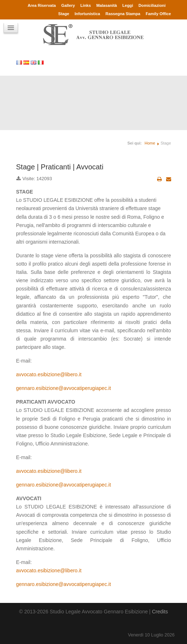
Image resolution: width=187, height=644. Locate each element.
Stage (64, 14)
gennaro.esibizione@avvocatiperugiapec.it (64, 388)
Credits (160, 612)
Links (86, 5)
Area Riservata (42, 5)
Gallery (68, 5)
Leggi (128, 5)
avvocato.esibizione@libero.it (49, 374)
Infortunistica (87, 14)
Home (150, 143)
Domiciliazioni (152, 5)
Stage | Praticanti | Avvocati (60, 167)
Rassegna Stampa (123, 14)
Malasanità (106, 5)
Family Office (158, 14)
